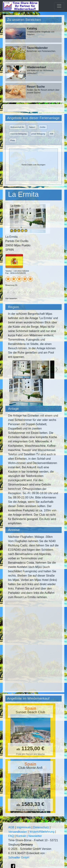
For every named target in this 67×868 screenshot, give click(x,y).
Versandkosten (18, 832)
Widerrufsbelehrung (42, 832)
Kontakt (21, 836)
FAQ (11, 836)
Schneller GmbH (19, 857)
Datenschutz (41, 827)
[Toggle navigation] (59, 6)
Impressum (24, 827)
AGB (11, 827)
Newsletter (35, 836)
